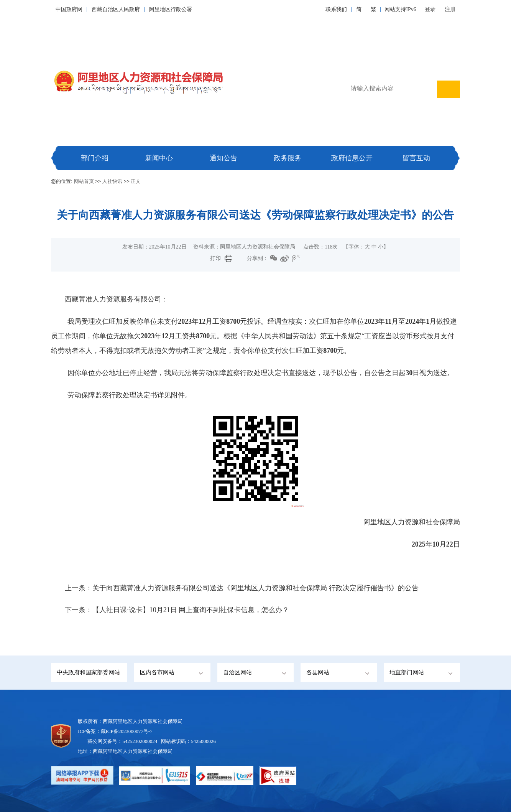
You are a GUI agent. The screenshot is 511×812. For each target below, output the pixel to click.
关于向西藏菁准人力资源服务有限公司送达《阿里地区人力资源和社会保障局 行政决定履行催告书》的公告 (255, 588)
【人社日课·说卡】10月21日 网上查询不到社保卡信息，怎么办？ (191, 610)
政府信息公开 (352, 158)
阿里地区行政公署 (171, 9)
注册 (450, 9)
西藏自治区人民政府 (116, 9)
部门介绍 (95, 158)
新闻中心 (159, 158)
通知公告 (223, 158)
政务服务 (288, 158)
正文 (136, 181)
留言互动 (416, 158)
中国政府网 (69, 9)
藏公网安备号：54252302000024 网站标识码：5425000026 (152, 741)
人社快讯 (112, 181)
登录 (430, 9)
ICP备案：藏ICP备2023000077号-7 (115, 731)
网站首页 (84, 181)
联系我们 (336, 9)
